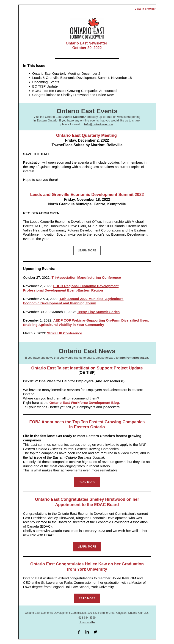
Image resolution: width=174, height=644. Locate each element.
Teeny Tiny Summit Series (98, 312)
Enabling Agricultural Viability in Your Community (64, 325)
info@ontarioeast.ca (98, 124)
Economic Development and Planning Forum (60, 303)
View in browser (145, 9)
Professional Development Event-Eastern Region (63, 290)
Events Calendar (75, 117)
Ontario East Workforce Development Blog (84, 403)
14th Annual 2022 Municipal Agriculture (91, 299)
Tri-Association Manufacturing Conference (86, 277)
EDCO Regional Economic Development (86, 286)
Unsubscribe (87, 622)
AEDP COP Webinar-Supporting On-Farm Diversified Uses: (101, 320)
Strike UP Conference (65, 333)
